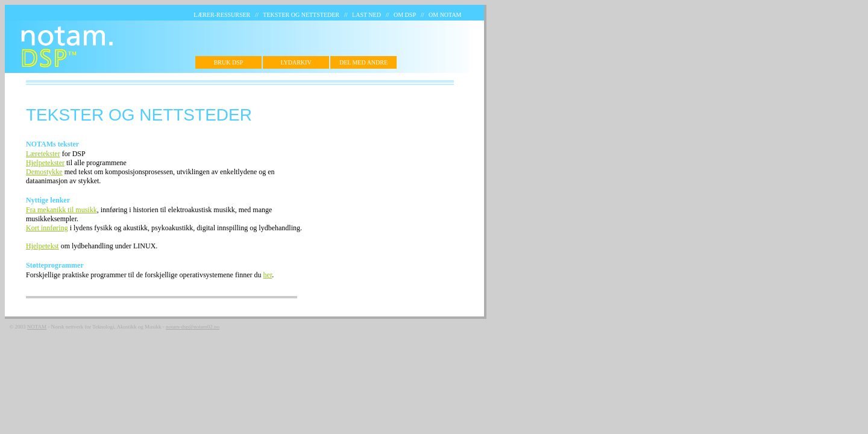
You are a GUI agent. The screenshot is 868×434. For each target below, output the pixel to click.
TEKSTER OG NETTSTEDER (301, 15)
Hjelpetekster (45, 163)
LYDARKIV (296, 62)
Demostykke (44, 172)
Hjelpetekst (42, 246)
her (268, 275)
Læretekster (43, 154)
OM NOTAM (445, 15)
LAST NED (366, 15)
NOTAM (37, 327)
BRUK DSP (229, 62)
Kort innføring (47, 228)
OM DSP (405, 15)
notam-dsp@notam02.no (193, 327)
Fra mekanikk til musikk (61, 210)
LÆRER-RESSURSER (222, 15)
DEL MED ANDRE (363, 62)
